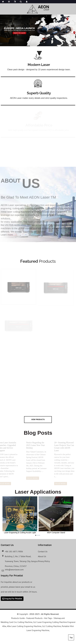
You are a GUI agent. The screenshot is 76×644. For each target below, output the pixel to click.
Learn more (7, 236)
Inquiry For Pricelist (13, 599)
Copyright (23, 614)
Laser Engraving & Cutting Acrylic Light (20, 515)
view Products (38, 419)
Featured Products (34, 618)
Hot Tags (48, 618)
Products (38, 261)
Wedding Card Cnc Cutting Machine (16, 622)
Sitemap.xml (59, 618)
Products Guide (18, 618)
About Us (42, 556)
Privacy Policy (44, 561)
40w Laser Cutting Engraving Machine (24, 626)
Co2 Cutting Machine (52, 626)
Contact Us (43, 551)
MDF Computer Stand (56, 515)
